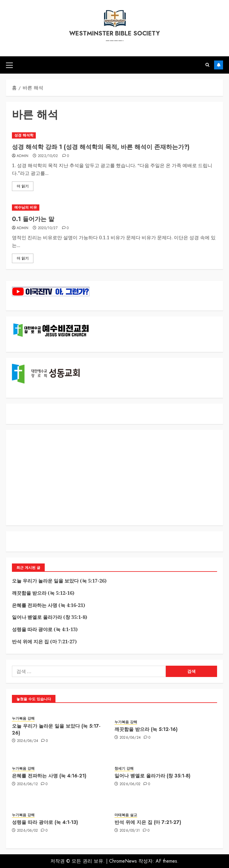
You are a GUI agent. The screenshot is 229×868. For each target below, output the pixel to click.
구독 (219, 65)
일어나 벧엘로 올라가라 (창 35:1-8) (49, 617)
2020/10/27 (48, 228)
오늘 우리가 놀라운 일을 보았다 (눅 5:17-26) (59, 581)
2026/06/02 (130, 784)
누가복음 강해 (23, 719)
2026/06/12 (28, 784)
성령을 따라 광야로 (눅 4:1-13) (45, 629)
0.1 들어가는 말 (33, 219)
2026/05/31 (130, 831)
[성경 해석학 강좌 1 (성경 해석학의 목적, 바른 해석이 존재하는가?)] (114, 135)
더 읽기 (23, 186)
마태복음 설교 (126, 815)
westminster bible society (114, 34)
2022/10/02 (48, 156)
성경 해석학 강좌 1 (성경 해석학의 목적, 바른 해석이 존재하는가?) (101, 147)
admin (23, 156)
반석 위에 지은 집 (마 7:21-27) (44, 642)
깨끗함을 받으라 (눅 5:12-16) (43, 593)
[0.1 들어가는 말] (114, 208)
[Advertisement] (114, 478)
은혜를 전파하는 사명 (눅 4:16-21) (48, 605)
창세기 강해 (124, 769)
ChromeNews (123, 861)
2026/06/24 (28, 741)
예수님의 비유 (26, 207)
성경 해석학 (24, 135)
